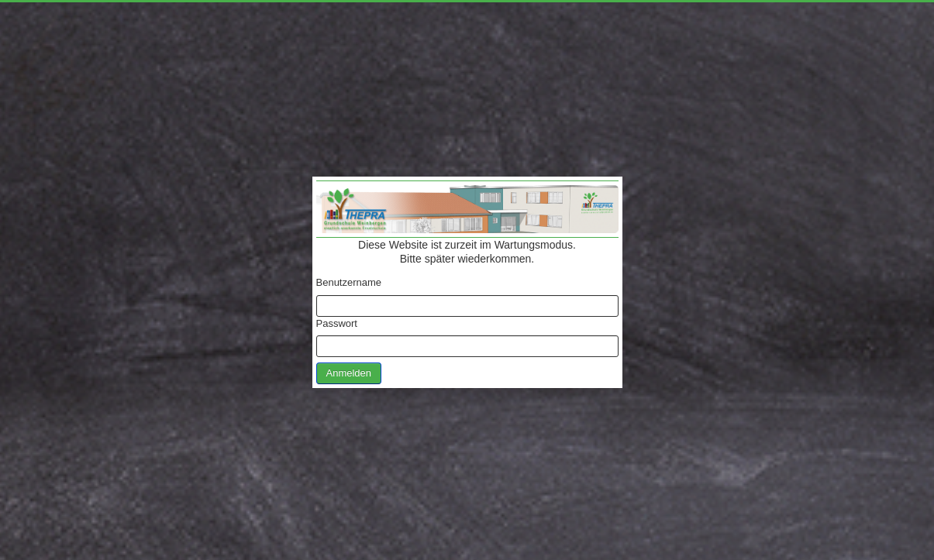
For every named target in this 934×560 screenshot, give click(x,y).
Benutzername (349, 282)
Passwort (337, 323)
